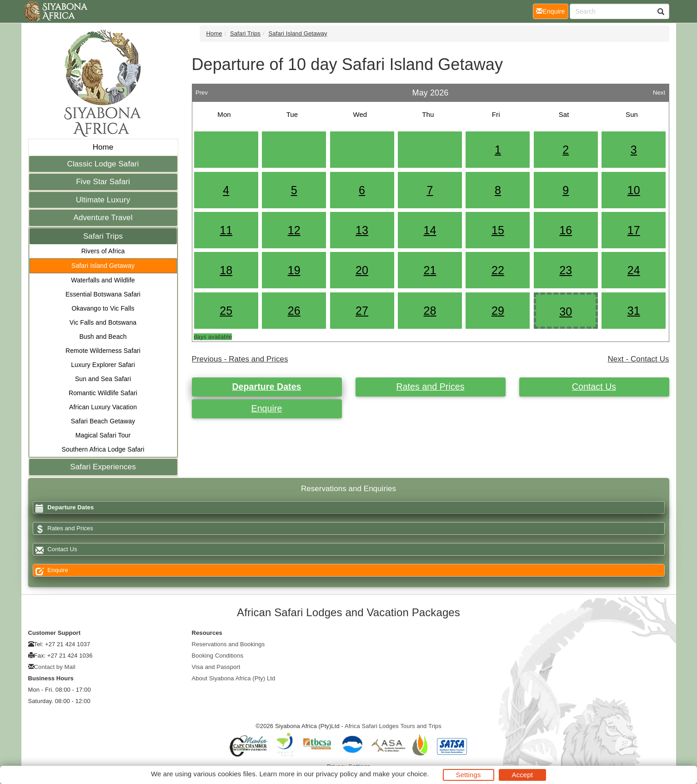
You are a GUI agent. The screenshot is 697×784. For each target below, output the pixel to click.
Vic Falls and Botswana (103, 322)
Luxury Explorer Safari (103, 365)
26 (294, 311)
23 (566, 270)
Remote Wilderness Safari (103, 351)
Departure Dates (266, 387)
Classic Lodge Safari (103, 164)
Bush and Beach (103, 337)
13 (362, 230)
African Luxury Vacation (103, 407)
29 (498, 311)
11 (226, 230)
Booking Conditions (218, 656)
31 (634, 311)
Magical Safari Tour (103, 435)
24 (634, 270)
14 (430, 230)
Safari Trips (103, 236)
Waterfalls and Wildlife (103, 280)
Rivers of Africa (103, 251)
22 (498, 270)
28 (430, 311)
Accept (522, 775)
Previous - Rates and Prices (240, 359)
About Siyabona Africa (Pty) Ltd (234, 678)
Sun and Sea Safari (103, 379)
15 (498, 230)
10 (634, 190)
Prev (202, 90)
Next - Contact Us (639, 359)
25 (226, 311)
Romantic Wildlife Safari (103, 393)
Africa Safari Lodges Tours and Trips (393, 726)
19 (294, 270)
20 (362, 270)
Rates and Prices (430, 387)
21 (430, 270)
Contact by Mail (55, 667)
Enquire (267, 408)
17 (634, 230)
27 (362, 311)
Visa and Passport (216, 667)
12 (294, 230)
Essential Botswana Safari (103, 294)
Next (659, 90)
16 (566, 230)
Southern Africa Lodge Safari (103, 449)
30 (566, 312)
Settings (469, 775)
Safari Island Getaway (103, 266)
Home (103, 147)
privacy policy (337, 774)
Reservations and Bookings (228, 644)
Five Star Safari (103, 182)
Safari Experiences (103, 467)
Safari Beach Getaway (103, 421)
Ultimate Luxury (103, 200)
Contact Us (594, 387)
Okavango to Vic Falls (103, 308)
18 (226, 270)
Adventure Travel (103, 218)
